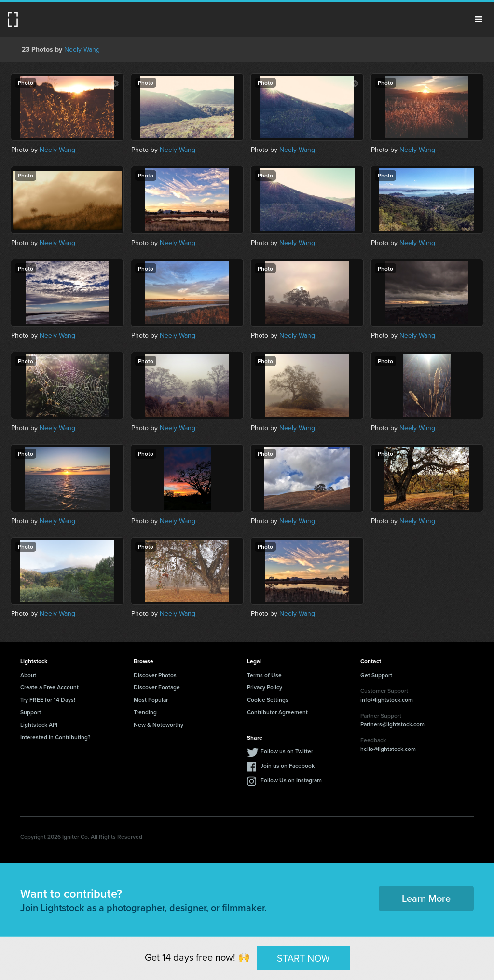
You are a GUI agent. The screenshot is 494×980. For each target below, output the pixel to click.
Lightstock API (39, 725)
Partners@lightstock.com (392, 724)
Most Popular (151, 700)
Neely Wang (82, 49)
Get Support (376, 675)
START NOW (303, 958)
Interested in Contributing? (55, 737)
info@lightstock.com (387, 700)
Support (31, 712)
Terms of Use (264, 675)
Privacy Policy (265, 687)
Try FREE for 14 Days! (48, 700)
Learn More (426, 898)
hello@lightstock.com (388, 749)
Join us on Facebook (288, 766)
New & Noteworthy (158, 725)
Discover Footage (157, 687)
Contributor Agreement (277, 712)
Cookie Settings (268, 700)
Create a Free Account (49, 687)
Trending (145, 712)
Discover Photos (155, 675)
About (28, 675)
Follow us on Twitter (287, 751)
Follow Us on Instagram (291, 780)
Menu (479, 19)
